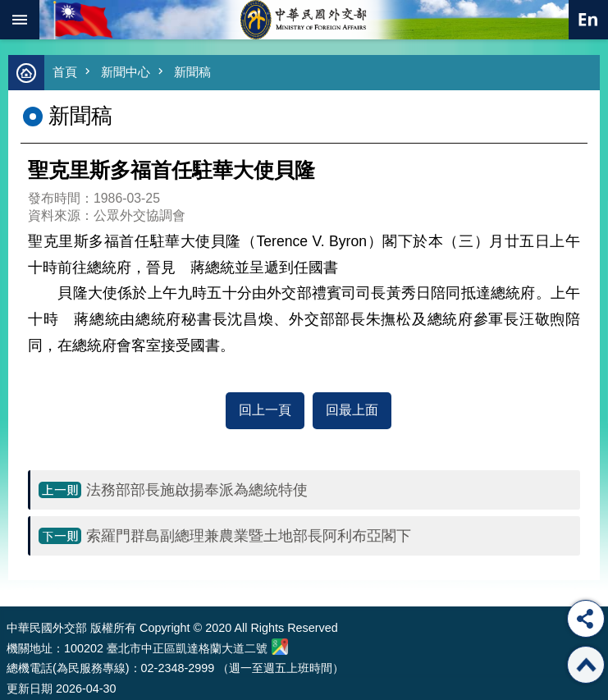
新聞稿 (192, 72)
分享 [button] (586, 619)
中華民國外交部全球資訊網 (304, 20)
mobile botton (20, 20)
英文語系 (588, 20)
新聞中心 (126, 72)
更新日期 (30, 689)
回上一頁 (265, 410)
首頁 (65, 72)
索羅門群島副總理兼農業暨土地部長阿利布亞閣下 (249, 536)
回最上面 (352, 410)
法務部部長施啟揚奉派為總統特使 (197, 490)
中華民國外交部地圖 (280, 647)
